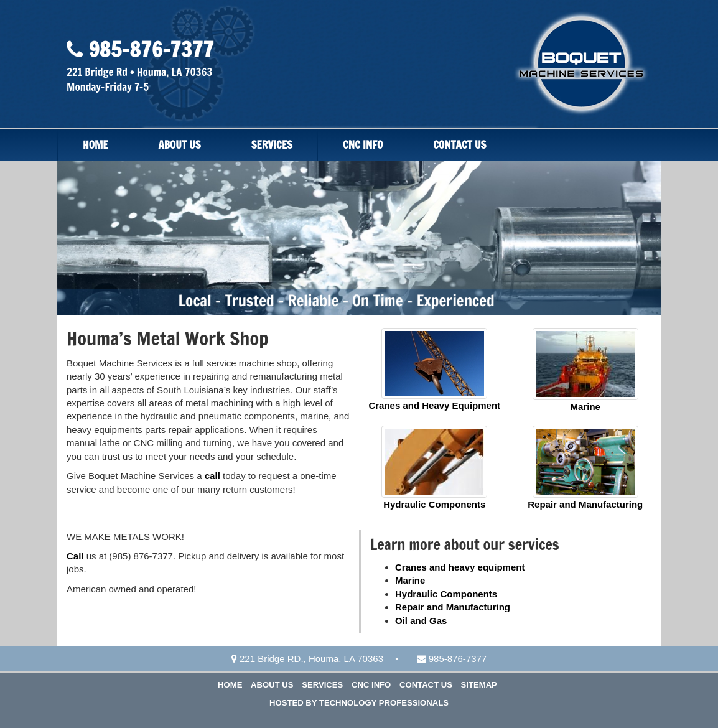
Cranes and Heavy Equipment (434, 405)
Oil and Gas (421, 621)
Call (75, 556)
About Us (179, 145)
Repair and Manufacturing (585, 504)
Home (95, 145)
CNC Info (363, 145)
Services (272, 145)
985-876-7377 (148, 49)
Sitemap (479, 685)
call (212, 476)
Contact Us (459, 145)
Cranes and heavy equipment (460, 567)
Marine (585, 407)
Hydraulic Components (434, 504)
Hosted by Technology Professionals (359, 703)
